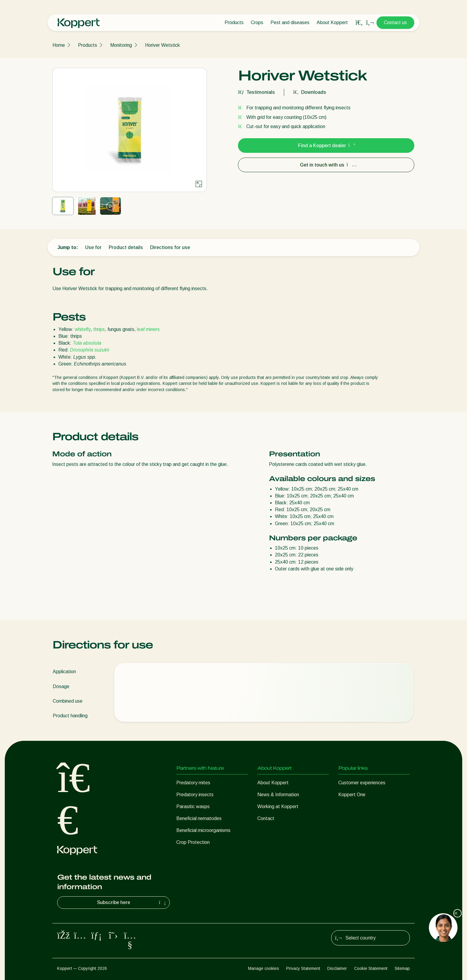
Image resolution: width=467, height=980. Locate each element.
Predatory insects (195, 795)
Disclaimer (337, 968)
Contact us (395, 22)
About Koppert (332, 22)
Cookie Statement (371, 968)
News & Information (278, 795)
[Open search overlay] (359, 23)
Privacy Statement (303, 968)
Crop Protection (193, 842)
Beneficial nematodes (199, 818)
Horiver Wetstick (162, 45)
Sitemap (402, 968)
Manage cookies (264, 968)
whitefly (83, 329)
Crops (257, 22)
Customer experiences (362, 783)
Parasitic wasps (193, 806)
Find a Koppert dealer (326, 146)
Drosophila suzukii (90, 350)
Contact (266, 818)
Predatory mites (193, 783)
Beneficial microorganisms (203, 830)
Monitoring (121, 45)
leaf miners (148, 329)
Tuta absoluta (87, 343)
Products (234, 22)
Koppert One (352, 795)
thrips (99, 329)
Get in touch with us (326, 165)
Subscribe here (132, 903)
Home (59, 45)
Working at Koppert (278, 806)
